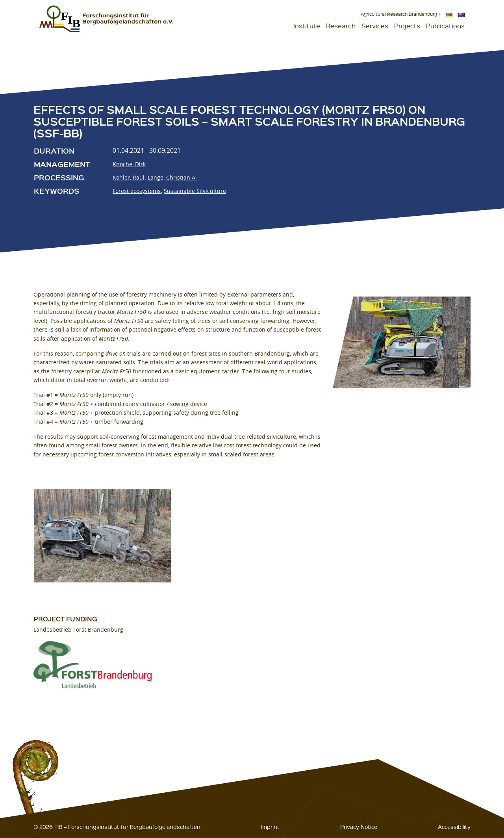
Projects (407, 26)
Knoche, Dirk (129, 164)
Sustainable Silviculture (195, 191)
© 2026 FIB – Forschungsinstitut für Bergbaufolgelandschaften (117, 827)
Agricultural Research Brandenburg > (400, 14)
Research (341, 26)
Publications (445, 26)
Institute (307, 26)
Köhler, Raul (129, 177)
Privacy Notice (359, 827)
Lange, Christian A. (172, 177)
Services (375, 26)
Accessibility (454, 827)
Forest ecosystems (137, 191)
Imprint (270, 827)
